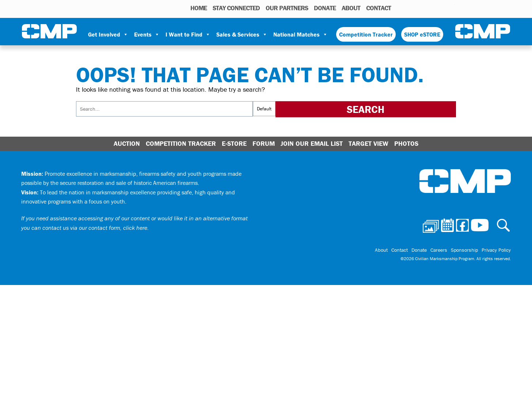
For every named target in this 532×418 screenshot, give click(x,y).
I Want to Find (188, 34)
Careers (439, 250)
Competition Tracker (366, 34)
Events (147, 34)
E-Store (234, 143)
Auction (127, 143)
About (351, 8)
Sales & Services (242, 34)
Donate (325, 8)
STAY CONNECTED (236, 8)
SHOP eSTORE (422, 34)
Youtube (450, 8)
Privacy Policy (496, 250)
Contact (379, 8)
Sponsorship (464, 250)
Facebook (430, 8)
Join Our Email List (312, 143)
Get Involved (108, 34)
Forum (264, 143)
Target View (368, 143)
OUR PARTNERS (287, 8)
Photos (409, 8)
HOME (199, 8)
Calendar (420, 8)
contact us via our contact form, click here (95, 228)
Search (398, 8)
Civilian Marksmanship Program (49, 31)
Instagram (440, 8)
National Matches (301, 34)
